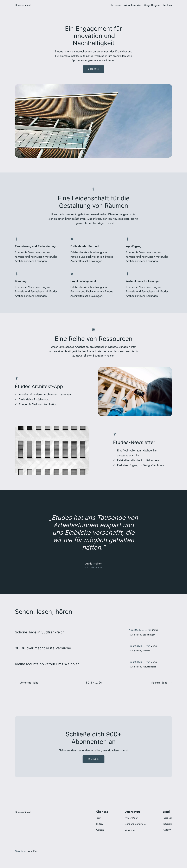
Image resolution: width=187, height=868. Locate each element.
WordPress (33, 851)
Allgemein (136, 635)
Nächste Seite (161, 683)
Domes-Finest (23, 5)
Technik (146, 651)
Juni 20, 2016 (136, 646)
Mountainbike (149, 667)
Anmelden (93, 759)
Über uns (93, 69)
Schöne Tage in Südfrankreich (40, 632)
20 (100, 683)
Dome (155, 630)
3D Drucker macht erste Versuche (43, 648)
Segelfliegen (149, 635)
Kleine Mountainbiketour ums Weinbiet (47, 664)
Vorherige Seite (27, 683)
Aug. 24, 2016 (136, 630)
